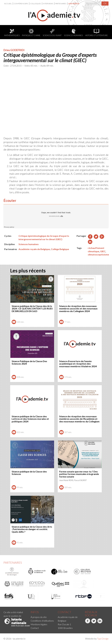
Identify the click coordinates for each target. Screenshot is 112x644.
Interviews (48, 4)
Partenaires (61, 4)
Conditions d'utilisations (42, 621)
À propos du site (39, 617)
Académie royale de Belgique (34, 249)
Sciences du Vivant (52, 33)
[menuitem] (9, 4)
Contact (35, 628)
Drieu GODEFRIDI (14, 50)
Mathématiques (12, 33)
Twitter (94, 622)
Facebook (88, 622)
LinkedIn (100, 622)
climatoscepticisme (98, 254)
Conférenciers (21, 4)
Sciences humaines (73, 33)
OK (105, 3)
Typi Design (103, 639)
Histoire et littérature (96, 33)
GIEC (103, 251)
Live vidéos (74, 4)
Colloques (36, 4)
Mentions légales (39, 624)
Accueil (8, 4)
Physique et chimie (31, 33)
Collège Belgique (60, 249)
